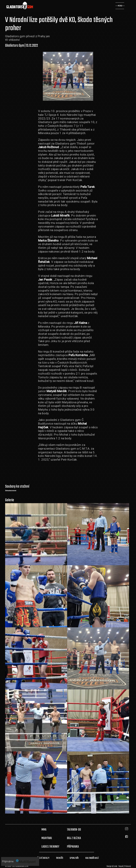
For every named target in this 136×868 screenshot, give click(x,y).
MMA (44, 830)
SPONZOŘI (74, 858)
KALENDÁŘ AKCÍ (92, 858)
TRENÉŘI (60, 858)
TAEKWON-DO (74, 830)
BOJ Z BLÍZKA (74, 838)
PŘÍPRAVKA (73, 847)
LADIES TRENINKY (50, 847)
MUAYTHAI (47, 838)
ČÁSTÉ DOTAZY (43, 858)
